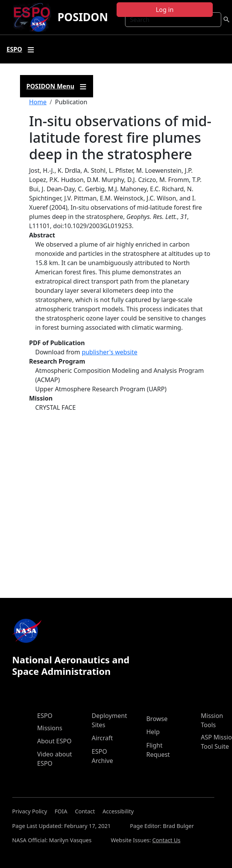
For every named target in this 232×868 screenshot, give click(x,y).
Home (38, 102)
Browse (157, 719)
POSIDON (83, 17)
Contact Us (166, 840)
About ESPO (54, 741)
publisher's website (109, 352)
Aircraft (102, 738)
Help (153, 732)
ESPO (45, 716)
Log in (165, 10)
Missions (50, 728)
